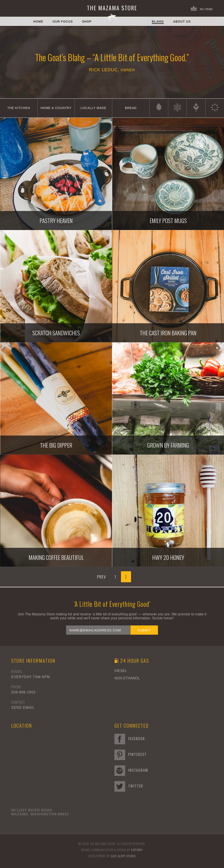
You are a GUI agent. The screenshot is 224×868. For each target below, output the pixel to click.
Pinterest (130, 754)
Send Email (23, 708)
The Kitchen (19, 108)
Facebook (130, 739)
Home (38, 21)
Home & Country (56, 108)
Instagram (131, 770)
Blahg (158, 21)
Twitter (129, 786)
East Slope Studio (123, 856)
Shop (87, 21)
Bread (131, 108)
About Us (182, 21)
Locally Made (93, 108)
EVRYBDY (137, 850)
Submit (144, 630)
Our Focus (63, 21)
